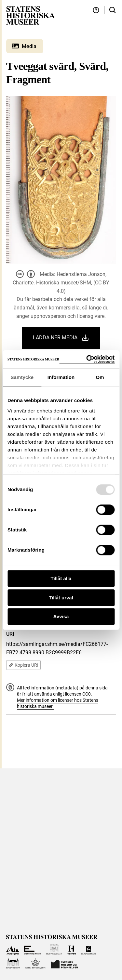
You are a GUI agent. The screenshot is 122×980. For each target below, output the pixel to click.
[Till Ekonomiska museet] (33, 950)
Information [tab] (61, 377)
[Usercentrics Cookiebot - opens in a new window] (87, 359)
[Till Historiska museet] (71, 950)
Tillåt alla (61, 578)
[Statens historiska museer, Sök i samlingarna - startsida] (31, 15)
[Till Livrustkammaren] (89, 950)
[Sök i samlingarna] (113, 10)
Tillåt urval (61, 598)
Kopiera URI (23, 665)
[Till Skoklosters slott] (13, 964)
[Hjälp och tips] (96, 10)
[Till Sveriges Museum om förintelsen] (64, 964)
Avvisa (61, 616)
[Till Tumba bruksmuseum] (35, 964)
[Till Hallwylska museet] (54, 950)
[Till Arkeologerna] (13, 950)
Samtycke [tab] (22, 377)
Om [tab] (100, 377)
